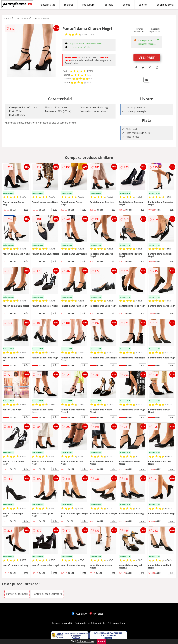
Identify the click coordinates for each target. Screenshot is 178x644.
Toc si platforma (164, 5)
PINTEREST (97, 614)
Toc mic (126, 5)
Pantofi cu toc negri (17, 594)
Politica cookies (116, 623)
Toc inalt (108, 5)
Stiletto (143, 5)
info (26, 209)
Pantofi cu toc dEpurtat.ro (37, 18)
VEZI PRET (147, 57)
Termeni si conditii (62, 623)
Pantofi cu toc (47, 5)
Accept (101, 641)
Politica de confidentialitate (90, 623)
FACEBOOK (80, 614)
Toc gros (69, 5)
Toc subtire (88, 5)
